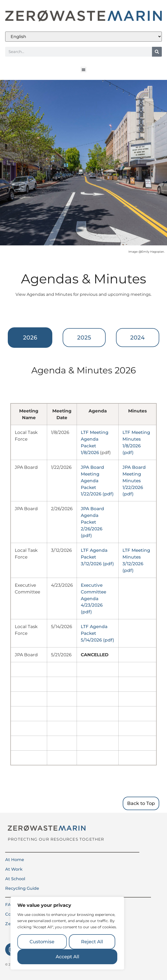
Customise (42, 942)
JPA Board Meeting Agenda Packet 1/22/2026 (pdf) (97, 481)
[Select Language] (83, 37)
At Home (15, 860)
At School (15, 879)
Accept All (67, 957)
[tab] (30, 338)
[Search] (157, 52)
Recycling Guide (22, 888)
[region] (67, 933)
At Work (14, 869)
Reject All (92, 942)
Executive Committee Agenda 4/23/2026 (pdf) (93, 598)
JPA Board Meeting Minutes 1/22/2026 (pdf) (134, 481)
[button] (83, 70)
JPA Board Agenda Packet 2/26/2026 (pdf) (92, 522)
